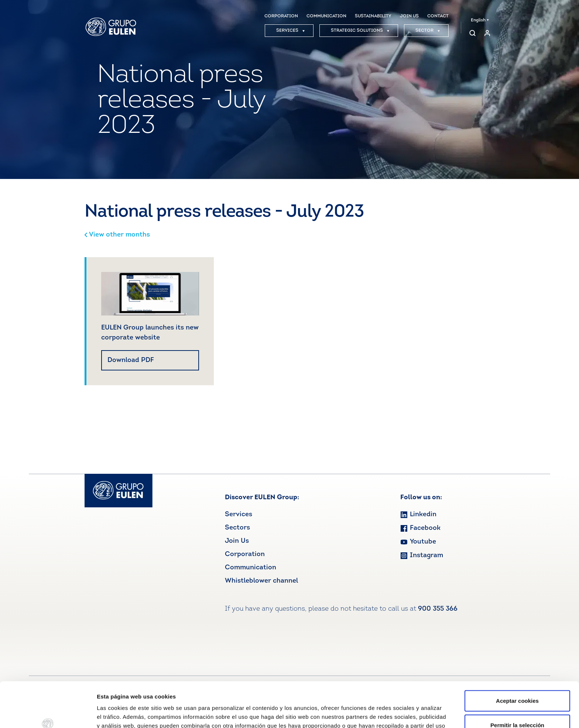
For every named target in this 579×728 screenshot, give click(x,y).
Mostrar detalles (397, 713)
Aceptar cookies (517, 655)
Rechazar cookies (518, 704)
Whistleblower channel (261, 581)
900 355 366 (438, 609)
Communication (251, 568)
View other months (117, 235)
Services (239, 515)
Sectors (237, 528)
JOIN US (409, 16)
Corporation (245, 554)
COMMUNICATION (326, 16)
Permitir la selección (517, 680)
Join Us (237, 541)
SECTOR (428, 31)
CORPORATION (281, 16)
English (480, 20)
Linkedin (418, 515)
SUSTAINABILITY (373, 16)
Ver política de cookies (218, 689)
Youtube (418, 542)
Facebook (420, 528)
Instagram (422, 556)
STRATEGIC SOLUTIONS (360, 31)
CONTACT (438, 16)
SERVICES (291, 31)
